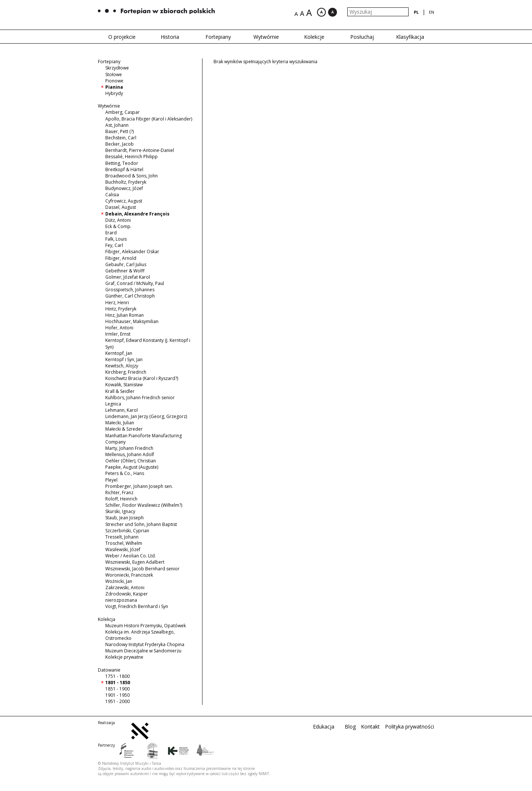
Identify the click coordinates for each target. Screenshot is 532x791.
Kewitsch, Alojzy (122, 366)
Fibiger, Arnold (121, 258)
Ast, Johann (117, 125)
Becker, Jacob (120, 144)
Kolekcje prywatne (124, 657)
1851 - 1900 (117, 689)
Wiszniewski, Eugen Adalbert (135, 562)
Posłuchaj (362, 37)
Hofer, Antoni (119, 328)
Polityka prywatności (410, 727)
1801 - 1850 (118, 683)
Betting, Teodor (122, 163)
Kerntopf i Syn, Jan (124, 359)
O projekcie (122, 37)
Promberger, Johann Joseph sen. (139, 486)
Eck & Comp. (118, 226)
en (432, 12)
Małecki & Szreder (124, 429)
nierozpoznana (121, 600)
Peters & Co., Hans (125, 473)
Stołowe (114, 74)
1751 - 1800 (117, 676)
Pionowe (114, 81)
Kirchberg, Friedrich (126, 372)
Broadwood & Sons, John (132, 176)
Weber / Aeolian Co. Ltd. (131, 556)
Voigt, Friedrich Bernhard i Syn (137, 606)
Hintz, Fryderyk (121, 309)
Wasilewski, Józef (123, 549)
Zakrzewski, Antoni (125, 588)
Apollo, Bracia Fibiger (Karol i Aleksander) (149, 119)
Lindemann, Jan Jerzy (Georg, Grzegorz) (146, 416)
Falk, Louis (116, 239)
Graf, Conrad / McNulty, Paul (135, 283)
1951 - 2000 (117, 701)
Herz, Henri (117, 303)
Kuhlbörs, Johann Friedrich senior (140, 398)
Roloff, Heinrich (121, 499)
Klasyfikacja (410, 37)
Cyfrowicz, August (124, 201)
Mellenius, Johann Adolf (130, 454)
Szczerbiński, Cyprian (127, 531)
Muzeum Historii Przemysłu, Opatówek (146, 626)
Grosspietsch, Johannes (130, 290)
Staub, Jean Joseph (125, 518)
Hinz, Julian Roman (125, 315)
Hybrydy (114, 93)
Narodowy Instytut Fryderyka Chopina (145, 644)
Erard (111, 233)
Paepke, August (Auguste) (132, 467)
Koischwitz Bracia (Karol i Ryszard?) (142, 378)
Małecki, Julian (120, 423)
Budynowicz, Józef (124, 188)
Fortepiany (218, 37)
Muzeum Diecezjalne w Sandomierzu (143, 651)
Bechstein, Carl (121, 138)
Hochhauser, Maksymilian (132, 321)
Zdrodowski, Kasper (127, 594)
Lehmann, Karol (122, 410)
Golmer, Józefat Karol (128, 277)
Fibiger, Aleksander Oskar (132, 252)
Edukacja (324, 727)
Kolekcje (314, 37)
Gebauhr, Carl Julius (126, 264)
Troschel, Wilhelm (124, 543)
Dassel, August (121, 207)
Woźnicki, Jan (119, 581)
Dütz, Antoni (118, 220)
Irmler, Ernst (118, 334)
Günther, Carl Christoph (130, 296)
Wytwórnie (266, 37)
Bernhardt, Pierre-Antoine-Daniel (140, 150)
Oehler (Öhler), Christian (131, 461)
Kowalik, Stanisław (124, 385)
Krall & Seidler (120, 391)
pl (416, 12)
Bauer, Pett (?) (120, 131)
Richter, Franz (119, 493)
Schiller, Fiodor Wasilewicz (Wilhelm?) (144, 505)
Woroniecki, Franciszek (129, 575)
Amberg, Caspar (122, 112)
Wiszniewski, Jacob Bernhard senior (142, 569)
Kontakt (370, 727)
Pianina (114, 87)
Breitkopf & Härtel (124, 169)
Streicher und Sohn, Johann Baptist (141, 524)
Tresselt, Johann (122, 537)
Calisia (112, 195)
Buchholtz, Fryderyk (126, 182)
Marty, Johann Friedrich (129, 448)
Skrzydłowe (117, 68)
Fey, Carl (114, 245)
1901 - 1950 (117, 695)
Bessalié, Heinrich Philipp (132, 157)
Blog (350, 727)
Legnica (113, 404)
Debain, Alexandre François (137, 214)
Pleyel (111, 480)
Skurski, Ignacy (120, 511)
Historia (170, 37)
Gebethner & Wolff (125, 271)
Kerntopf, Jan (119, 353)
